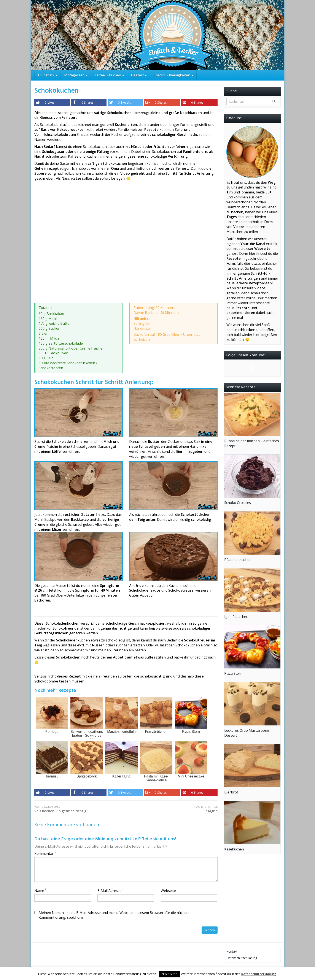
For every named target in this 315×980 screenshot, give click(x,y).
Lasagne (172, 809)
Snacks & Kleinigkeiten (173, 75)
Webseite (168, 891)
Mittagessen (76, 75)
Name (40, 891)
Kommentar (45, 853)
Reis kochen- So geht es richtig (80, 809)
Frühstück (48, 75)
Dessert (139, 75)
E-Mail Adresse (111, 891)
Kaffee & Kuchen (109, 75)
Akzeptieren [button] (169, 974)
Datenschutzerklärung (242, 958)
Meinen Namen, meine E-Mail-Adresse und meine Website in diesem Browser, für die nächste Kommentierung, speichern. (112, 915)
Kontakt (232, 951)
